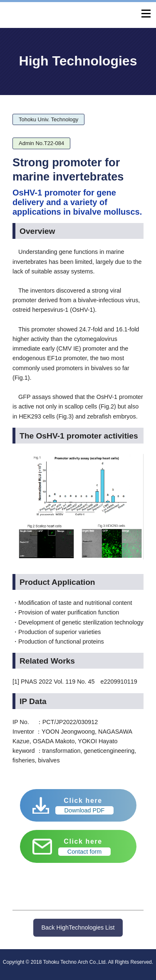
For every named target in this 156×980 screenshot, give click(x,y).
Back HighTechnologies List (78, 927)
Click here (84, 806)
